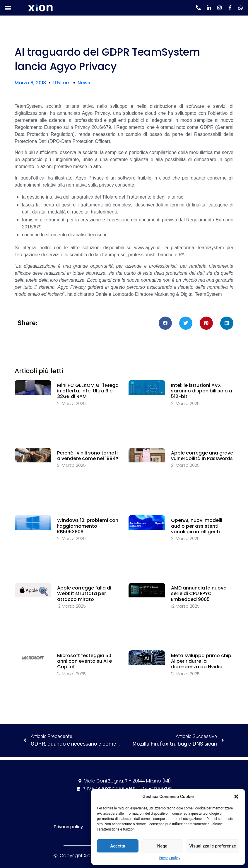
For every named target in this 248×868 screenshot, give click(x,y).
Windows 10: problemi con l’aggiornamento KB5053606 (88, 526)
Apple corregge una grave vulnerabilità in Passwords (202, 456)
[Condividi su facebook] (165, 323)
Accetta (118, 846)
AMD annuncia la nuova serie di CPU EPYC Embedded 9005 (199, 593)
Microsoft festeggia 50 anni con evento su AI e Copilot (84, 661)
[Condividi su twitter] (186, 323)
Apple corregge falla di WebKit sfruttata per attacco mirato (84, 593)
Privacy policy (169, 858)
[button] (236, 797)
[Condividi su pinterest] (206, 323)
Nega (162, 846)
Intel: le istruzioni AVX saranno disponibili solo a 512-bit (202, 391)
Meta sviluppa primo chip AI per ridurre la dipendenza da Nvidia (201, 661)
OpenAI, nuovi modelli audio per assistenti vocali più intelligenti (197, 526)
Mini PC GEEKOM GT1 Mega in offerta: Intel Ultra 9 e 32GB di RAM (88, 391)
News (84, 83)
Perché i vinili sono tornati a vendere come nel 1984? (88, 456)
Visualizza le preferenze (213, 846)
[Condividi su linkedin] (227, 323)
